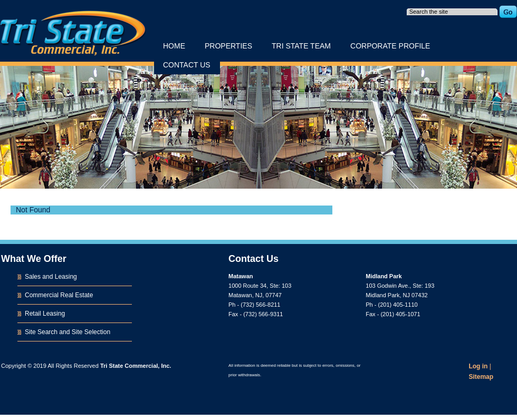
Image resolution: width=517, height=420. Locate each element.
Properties (228, 46)
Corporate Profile (390, 46)
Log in (478, 366)
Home (174, 46)
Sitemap (481, 377)
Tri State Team (301, 46)
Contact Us (187, 65)
